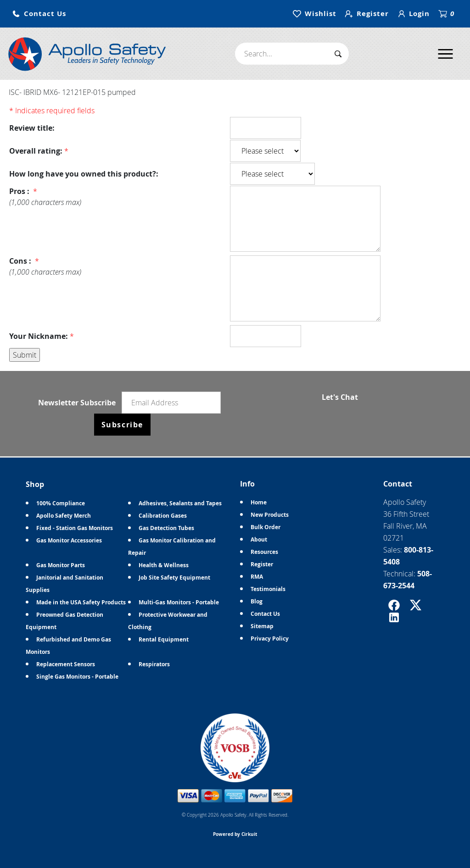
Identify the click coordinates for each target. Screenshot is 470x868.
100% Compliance (61, 503)
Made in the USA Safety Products (81, 602)
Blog (257, 601)
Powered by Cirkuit (235, 834)
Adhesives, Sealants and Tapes (180, 503)
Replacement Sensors (66, 664)
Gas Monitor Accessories (69, 540)
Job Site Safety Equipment (174, 578)
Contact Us (265, 614)
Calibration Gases (163, 516)
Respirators (154, 664)
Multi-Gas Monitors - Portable (179, 602)
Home (259, 502)
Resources (264, 552)
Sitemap (262, 626)
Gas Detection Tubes (166, 528)
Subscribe (122, 425)
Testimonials (268, 589)
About (259, 539)
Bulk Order (266, 527)
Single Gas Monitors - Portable (77, 677)
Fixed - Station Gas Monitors (75, 528)
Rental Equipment (164, 639)
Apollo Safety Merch (64, 516)
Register (262, 564)
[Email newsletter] (171, 403)
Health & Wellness (164, 565)
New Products (270, 515)
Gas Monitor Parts (61, 565)
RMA (257, 577)
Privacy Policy (270, 639)
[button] (39, 14)
